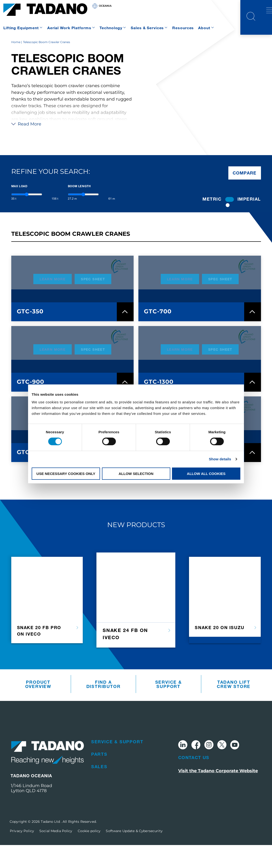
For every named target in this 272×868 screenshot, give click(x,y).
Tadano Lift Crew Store (234, 707)
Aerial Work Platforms (69, 28)
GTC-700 (158, 334)
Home (16, 65)
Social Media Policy (56, 854)
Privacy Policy (22, 854)
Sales (99, 789)
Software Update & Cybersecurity (134, 854)
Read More (26, 147)
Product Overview (38, 707)
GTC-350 (30, 334)
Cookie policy (89, 854)
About (204, 28)
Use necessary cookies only (66, 474)
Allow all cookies (206, 474)
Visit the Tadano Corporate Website (218, 794)
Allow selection (136, 474)
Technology (111, 28)
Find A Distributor (103, 707)
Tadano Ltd (51, 845)
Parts (99, 777)
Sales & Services (147, 28)
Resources (183, 28)
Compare (245, 196)
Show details (220, 459)
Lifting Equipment (21, 28)
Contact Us (194, 780)
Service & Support (169, 707)
